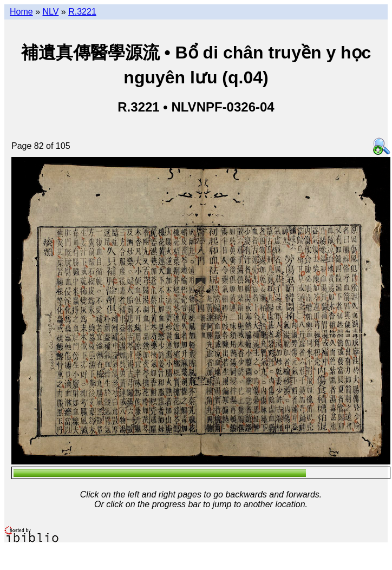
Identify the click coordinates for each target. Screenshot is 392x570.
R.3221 (82, 12)
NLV (50, 12)
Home (21, 12)
